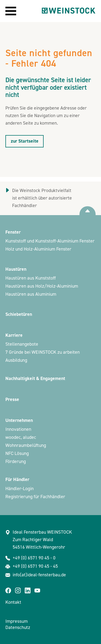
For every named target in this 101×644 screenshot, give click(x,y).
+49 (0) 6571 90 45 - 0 (34, 558)
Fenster (13, 232)
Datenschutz (18, 627)
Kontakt (13, 602)
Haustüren (16, 269)
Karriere (14, 335)
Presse (12, 399)
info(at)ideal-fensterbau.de (39, 575)
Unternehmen (19, 420)
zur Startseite (25, 141)
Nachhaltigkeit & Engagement (35, 379)
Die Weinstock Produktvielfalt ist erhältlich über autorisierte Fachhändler (42, 198)
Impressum (17, 621)
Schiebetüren (19, 314)
